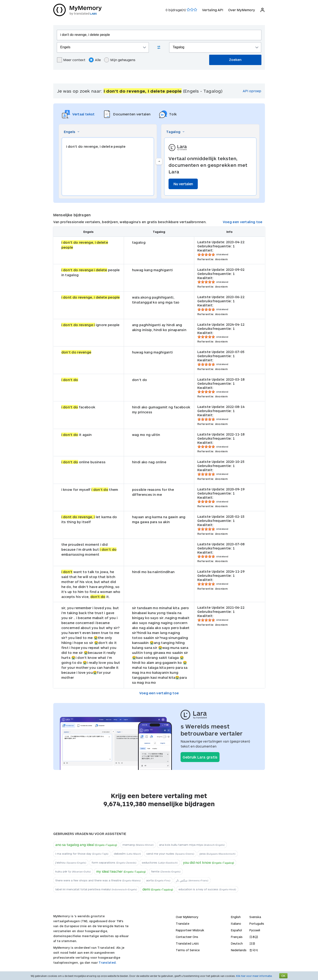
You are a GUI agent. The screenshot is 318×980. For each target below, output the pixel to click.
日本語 (254, 937)
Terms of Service (188, 950)
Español (236, 930)
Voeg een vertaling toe (243, 222)
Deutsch (237, 943)
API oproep (252, 91)
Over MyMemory (242, 10)
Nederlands (239, 950)
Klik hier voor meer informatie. (254, 976)
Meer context (71, 60)
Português (257, 924)
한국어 (254, 950)
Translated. (108, 962)
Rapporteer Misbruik (190, 930)
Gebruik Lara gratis (200, 757)
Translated (187, 943)
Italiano (236, 924)
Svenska (255, 917)
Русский (255, 930)
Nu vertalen (183, 184)
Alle (95, 60)
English (236, 917)
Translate (183, 924)
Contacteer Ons (187, 937)
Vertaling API (213, 10)
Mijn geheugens (120, 60)
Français (237, 937)
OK (283, 976)
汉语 (252, 943)
